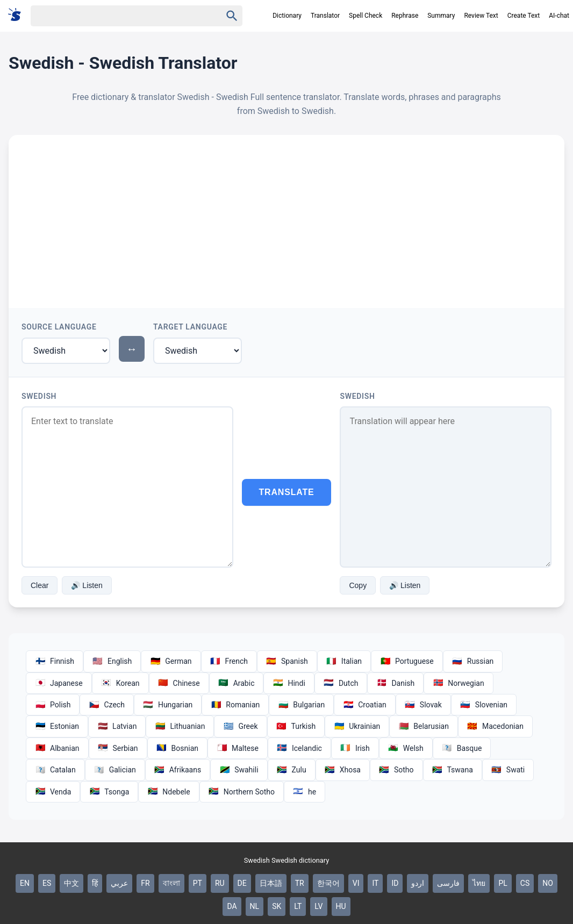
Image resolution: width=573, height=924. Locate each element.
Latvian (117, 726)
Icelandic (299, 748)
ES (47, 883)
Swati (508, 770)
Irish (355, 748)
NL (255, 906)
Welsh (406, 748)
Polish (53, 705)
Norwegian (458, 683)
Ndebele (169, 792)
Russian (473, 661)
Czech (106, 705)
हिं (95, 883)
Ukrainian (357, 726)
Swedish (39, 396)
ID (395, 883)
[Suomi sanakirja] (18, 15)
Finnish (55, 661)
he (305, 792)
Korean (120, 683)
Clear (40, 585)
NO (548, 883)
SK (277, 906)
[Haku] (117, 16)
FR (145, 883)
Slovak (423, 705)
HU (341, 906)
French (229, 661)
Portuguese (407, 661)
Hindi (289, 683)
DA (232, 906)
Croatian (365, 705)
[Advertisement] (286, 216)
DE (242, 883)
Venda (53, 792)
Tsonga (109, 792)
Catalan (55, 770)
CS (525, 883)
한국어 (328, 883)
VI (356, 883)
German (171, 661)
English (112, 661)
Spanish (287, 661)
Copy (358, 585)
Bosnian (177, 748)
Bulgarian (301, 705)
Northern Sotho (242, 792)
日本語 (271, 883)
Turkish (296, 726)
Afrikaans (178, 770)
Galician (115, 770)
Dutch (341, 683)
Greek (240, 726)
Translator (325, 16)
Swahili (239, 770)
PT (198, 883)
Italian (344, 661)
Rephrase (405, 16)
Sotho (396, 770)
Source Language (59, 327)
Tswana (453, 770)
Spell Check (366, 16)
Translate (287, 492)
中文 (71, 883)
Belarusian (424, 726)
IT (375, 883)
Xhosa (343, 770)
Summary (441, 16)
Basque (462, 748)
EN (25, 883)
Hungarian (168, 705)
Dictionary (287, 16)
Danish (395, 683)
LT (298, 906)
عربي (119, 883)
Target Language (190, 327)
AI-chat (559, 16)
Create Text (524, 16)
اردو (418, 883)
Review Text (481, 16)
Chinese (179, 683)
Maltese (238, 748)
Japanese (59, 683)
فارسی (448, 883)
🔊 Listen (87, 585)
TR (300, 883)
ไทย (479, 883)
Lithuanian (180, 726)
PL (503, 883)
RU (220, 883)
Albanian (57, 748)
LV (318, 906)
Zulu (292, 770)
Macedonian (495, 726)
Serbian (118, 748)
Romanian (235, 705)
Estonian (57, 726)
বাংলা (171, 883)
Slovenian (484, 705)
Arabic (237, 683)
